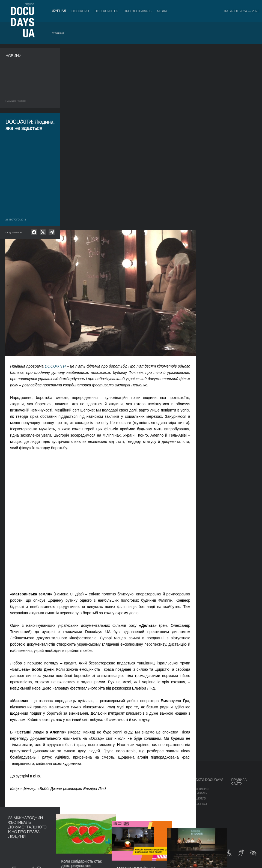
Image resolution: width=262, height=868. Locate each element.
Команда (137, 804)
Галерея (168, 800)
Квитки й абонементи (39, 782)
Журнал (59, 11)
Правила (34, 789)
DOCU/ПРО (80, 11)
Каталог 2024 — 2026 (242, 11)
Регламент (139, 789)
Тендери (137, 820)
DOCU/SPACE (198, 804)
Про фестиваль (138, 11)
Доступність (140, 815)
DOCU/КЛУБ (197, 798)
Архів (134, 831)
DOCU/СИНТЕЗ (106, 11)
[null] (34, 232)
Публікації (58, 33)
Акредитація (172, 795)
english (29, 4)
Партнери (138, 809)
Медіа (162, 11)
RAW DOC (77, 795)
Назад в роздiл (16, 101)
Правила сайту (239, 782)
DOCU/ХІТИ (116, 184)
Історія (136, 826)
